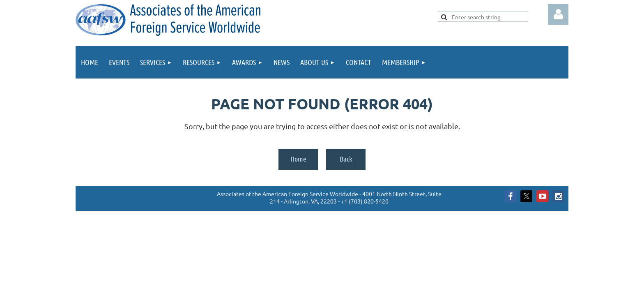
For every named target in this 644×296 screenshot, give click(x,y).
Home (298, 159)
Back (346, 159)
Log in (558, 14)
